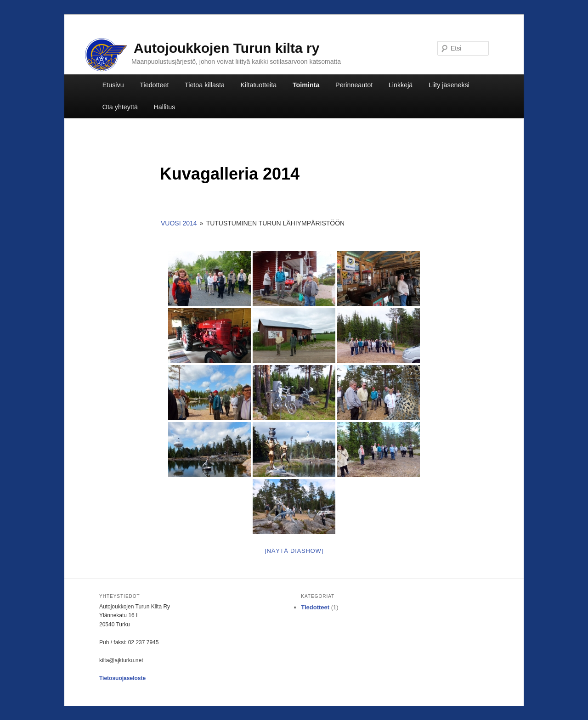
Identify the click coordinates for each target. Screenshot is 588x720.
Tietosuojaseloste (122, 678)
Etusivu (113, 85)
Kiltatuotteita (259, 85)
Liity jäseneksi (449, 85)
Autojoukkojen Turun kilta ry (226, 48)
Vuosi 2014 (179, 223)
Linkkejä (401, 85)
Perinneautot (354, 85)
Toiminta (306, 85)
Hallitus (165, 107)
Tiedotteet (154, 85)
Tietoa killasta (205, 85)
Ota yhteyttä (120, 107)
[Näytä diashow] (294, 551)
